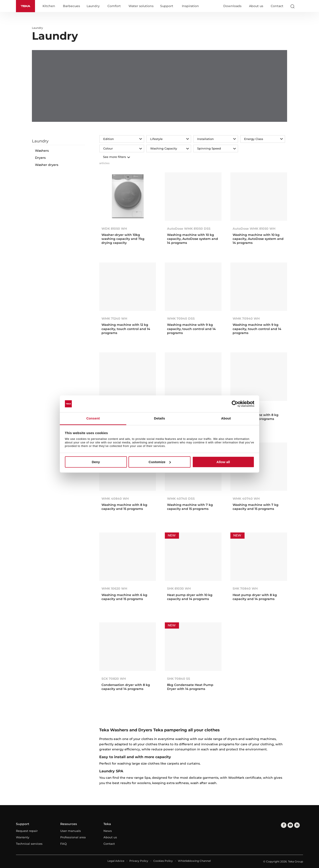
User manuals (71, 831)
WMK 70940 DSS (181, 318)
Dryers (40, 158)
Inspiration (190, 6)
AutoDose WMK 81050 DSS (189, 229)
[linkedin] (297, 825)
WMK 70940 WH (246, 318)
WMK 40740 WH (246, 499)
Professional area (73, 837)
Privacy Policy (139, 861)
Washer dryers (47, 165)
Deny (96, 462)
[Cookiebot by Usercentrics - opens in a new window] (235, 404)
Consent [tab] (93, 418)
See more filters (116, 157)
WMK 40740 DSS (181, 499)
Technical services (29, 844)
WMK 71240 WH (114, 318)
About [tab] (226, 418)
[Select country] (301, 6)
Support (167, 6)
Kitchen (49, 6)
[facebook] (284, 825)
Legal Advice (116, 861)
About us (256, 6)
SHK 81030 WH (179, 588)
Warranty (23, 837)
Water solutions (141, 6)
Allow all (223, 462)
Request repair (27, 831)
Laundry (93, 6)
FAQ (63, 844)
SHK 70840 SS (179, 679)
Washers (42, 151)
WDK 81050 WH (114, 229)
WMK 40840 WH (115, 499)
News (108, 831)
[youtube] (290, 825)
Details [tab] (159, 418)
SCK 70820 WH (114, 679)
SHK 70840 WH (245, 588)
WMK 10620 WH (114, 588)
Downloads (232, 6)
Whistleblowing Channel (194, 861)
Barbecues (71, 6)
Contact (277, 6)
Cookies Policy (163, 861)
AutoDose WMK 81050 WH (254, 229)
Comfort (114, 6)
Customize (160, 462)
